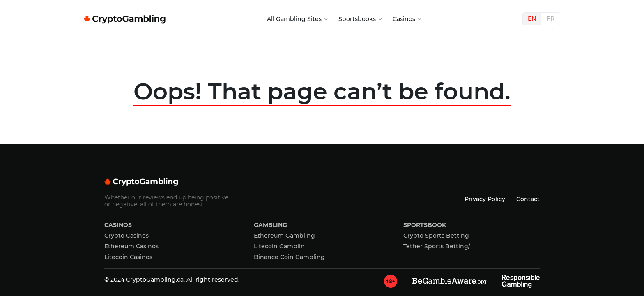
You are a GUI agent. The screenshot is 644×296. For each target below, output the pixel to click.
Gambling (270, 225)
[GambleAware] (391, 281)
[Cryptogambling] (322, 183)
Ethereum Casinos (131, 246)
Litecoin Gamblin (279, 246)
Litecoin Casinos (128, 257)
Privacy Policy (485, 199)
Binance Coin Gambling (289, 257)
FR (551, 18)
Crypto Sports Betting (436, 236)
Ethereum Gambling (284, 236)
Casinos (404, 19)
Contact (528, 199)
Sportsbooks (357, 19)
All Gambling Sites (294, 19)
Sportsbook (425, 225)
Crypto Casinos (126, 236)
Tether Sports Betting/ (437, 246)
